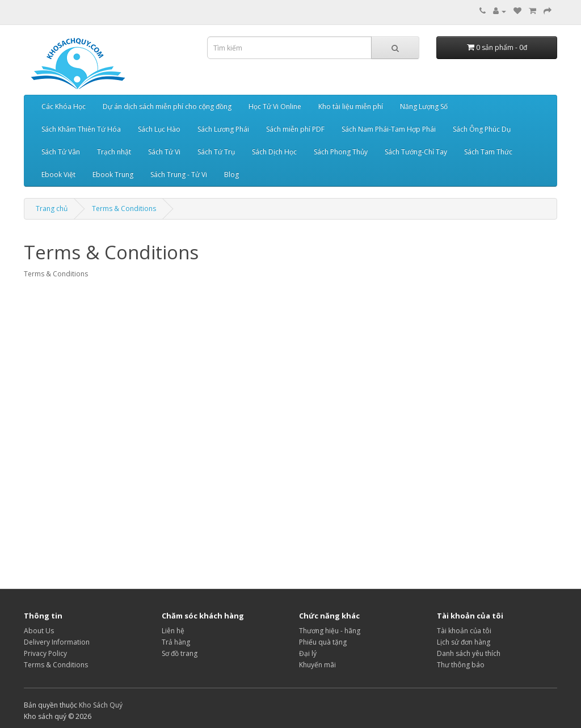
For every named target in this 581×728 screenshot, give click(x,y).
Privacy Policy (45, 653)
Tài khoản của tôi (464, 631)
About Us (39, 631)
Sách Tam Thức (488, 152)
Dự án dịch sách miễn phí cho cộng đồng (167, 106)
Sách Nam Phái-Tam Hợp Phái (389, 129)
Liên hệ (173, 631)
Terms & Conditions (124, 209)
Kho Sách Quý (101, 705)
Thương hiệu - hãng (330, 631)
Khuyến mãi (317, 665)
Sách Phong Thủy (341, 152)
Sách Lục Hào (159, 129)
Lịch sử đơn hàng (464, 642)
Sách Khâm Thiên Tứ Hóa (81, 129)
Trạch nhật (114, 152)
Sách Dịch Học (274, 152)
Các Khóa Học (64, 106)
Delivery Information (57, 642)
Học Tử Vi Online (275, 106)
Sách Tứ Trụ (216, 152)
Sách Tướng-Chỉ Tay (416, 152)
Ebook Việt (58, 174)
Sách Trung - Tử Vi (179, 174)
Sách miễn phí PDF (295, 129)
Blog (231, 174)
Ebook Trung (113, 174)
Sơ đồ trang (180, 653)
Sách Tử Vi (164, 152)
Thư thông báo (461, 665)
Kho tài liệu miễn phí (351, 106)
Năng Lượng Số (424, 106)
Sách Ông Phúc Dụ (482, 129)
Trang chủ (52, 209)
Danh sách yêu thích (469, 653)
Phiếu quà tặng (323, 642)
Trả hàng (176, 642)
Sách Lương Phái (223, 129)
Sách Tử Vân (61, 152)
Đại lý (308, 653)
